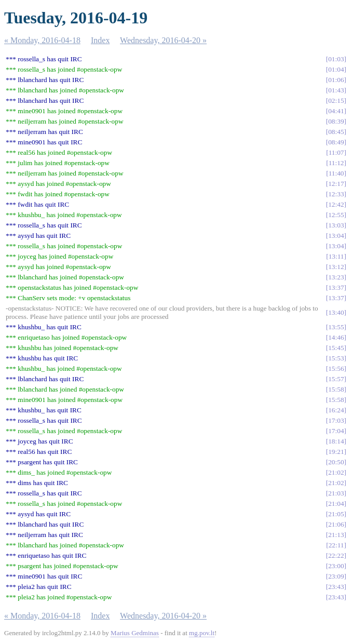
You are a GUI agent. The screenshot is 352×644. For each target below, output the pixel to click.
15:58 (336, 389)
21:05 (336, 514)
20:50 (336, 462)
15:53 (336, 358)
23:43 (336, 587)
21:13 (336, 535)
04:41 (336, 111)
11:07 (336, 152)
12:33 (336, 194)
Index (100, 40)
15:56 (336, 368)
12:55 (336, 215)
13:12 (336, 267)
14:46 (336, 337)
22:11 (336, 545)
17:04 (336, 431)
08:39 (336, 121)
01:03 (336, 59)
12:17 (336, 184)
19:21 (336, 452)
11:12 (336, 163)
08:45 (336, 132)
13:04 (336, 236)
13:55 (336, 327)
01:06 (336, 80)
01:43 (336, 90)
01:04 (336, 69)
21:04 (336, 504)
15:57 (336, 379)
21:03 (336, 493)
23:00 (336, 566)
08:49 (336, 142)
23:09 (336, 576)
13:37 (336, 287)
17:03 (336, 420)
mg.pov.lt (202, 633)
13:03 (336, 225)
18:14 (336, 441)
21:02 (336, 472)
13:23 (336, 277)
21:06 (336, 524)
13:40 (336, 312)
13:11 (336, 256)
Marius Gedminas (135, 633)
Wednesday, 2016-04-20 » (163, 40)
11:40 (336, 173)
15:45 (336, 348)
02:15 (336, 100)
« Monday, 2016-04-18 (42, 40)
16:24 (336, 410)
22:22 (336, 555)
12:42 (336, 204)
